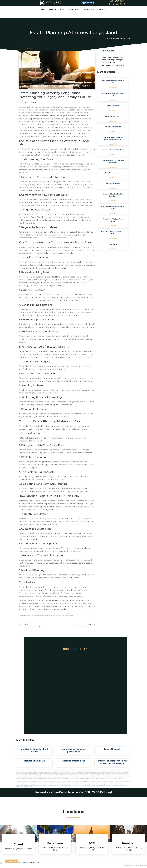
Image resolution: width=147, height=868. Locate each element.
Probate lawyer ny (20, 785)
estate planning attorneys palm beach (44, 775)
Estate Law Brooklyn (65, 782)
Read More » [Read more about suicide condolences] (113, 188)
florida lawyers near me (33, 778)
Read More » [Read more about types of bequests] (113, 111)
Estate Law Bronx (72, 782)
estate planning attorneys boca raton (30, 775)
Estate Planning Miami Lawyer (34, 770)
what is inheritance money (113, 173)
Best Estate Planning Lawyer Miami (54, 771)
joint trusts (113, 244)
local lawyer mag (85, 772)
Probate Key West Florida (49, 772)
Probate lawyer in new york (101, 785)
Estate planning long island (65, 784)
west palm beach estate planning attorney (119, 775)
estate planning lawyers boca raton (116, 774)
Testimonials (88, 9)
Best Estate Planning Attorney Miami (67, 771)
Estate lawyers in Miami (118, 778)
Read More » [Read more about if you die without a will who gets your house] (113, 167)
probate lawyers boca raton (103, 776)
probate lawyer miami (72, 774)
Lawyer (54, 4)
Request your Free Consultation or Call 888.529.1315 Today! (74, 792)
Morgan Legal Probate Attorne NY (27, 863)
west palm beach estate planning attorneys (104, 775)
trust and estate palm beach (101, 778)
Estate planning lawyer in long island (96, 783)
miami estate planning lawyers (64, 778)
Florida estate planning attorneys (22, 778)
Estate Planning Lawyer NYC (44, 770)
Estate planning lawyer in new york (123, 783)
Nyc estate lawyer (118, 784)
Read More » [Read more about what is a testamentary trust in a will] (113, 88)
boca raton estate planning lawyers (36, 776)
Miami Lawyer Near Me (54, 770)
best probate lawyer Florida (66, 777)
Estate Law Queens (57, 782)
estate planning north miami (124, 777)
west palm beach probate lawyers (71, 776)
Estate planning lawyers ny (55, 784)
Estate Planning (53, 2)
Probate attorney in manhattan (50, 785)
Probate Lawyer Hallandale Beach (87, 770)
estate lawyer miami (80, 774)
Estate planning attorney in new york (97, 782)
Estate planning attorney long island (122, 782)
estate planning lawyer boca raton (90, 774)
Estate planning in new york (52, 783)
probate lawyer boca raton (113, 776)
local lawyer (79, 772)
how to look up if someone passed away (73, 750)
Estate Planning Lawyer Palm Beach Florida (99, 771)
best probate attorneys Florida (55, 777)
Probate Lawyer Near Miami (98, 770)
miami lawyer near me (74, 778)
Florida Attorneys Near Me (39, 772)
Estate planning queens (84, 784)
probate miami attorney (46, 774)
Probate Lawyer (121, 776)
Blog (62, 9)
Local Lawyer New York (79, 782)
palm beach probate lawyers (83, 776)
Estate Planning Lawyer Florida (64, 770)
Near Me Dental (72, 770)
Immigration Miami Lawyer (124, 771)
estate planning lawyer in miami (113, 777)
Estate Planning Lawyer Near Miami (110, 770)
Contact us (102, 9)
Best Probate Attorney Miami (32, 771)
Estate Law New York (40, 782)
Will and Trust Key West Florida (71, 772)
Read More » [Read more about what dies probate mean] (113, 132)
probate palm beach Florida (91, 778)
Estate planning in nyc (61, 783)
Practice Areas (73, 9)
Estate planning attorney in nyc (109, 782)
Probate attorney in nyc (71, 785)
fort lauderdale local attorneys (43, 778)
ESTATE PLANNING (26, 49)
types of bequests (113, 106)
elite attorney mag (109, 772)
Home (43, 9)
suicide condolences (113, 183)
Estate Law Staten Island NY (21, 782)
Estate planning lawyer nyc (45, 784)
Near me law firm (111, 784)
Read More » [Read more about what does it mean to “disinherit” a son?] (113, 239)
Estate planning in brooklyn (42, 783)
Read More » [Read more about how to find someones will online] (113, 155)
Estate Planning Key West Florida (59, 772)
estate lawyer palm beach (88, 777)
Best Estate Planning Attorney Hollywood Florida (82, 771)
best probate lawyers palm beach (77, 777)
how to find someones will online (113, 150)
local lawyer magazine (92, 772)
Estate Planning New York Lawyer (22, 770)
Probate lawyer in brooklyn (80, 785)
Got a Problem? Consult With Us (113, 65)
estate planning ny (87, 782)
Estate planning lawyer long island (33, 784)
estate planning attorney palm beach (58, 775)
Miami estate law (110, 778)
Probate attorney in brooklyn (28, 785)
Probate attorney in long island (39, 785)
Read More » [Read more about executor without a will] (113, 121)
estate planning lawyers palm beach (102, 774)
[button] (125, 51)
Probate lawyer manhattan (119, 785)
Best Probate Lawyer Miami (42, 771)
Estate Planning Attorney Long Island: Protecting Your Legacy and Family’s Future (112, 60)
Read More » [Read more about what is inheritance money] (113, 178)
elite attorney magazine (117, 772)
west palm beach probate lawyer (59, 776)
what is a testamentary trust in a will (34, 750)
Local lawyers (98, 784)
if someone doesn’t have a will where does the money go (113, 762)
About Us (52, 9)
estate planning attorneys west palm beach (88, 775)
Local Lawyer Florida (31, 772)
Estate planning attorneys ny (32, 783)
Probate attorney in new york (61, 785)
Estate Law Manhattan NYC (32, 782)
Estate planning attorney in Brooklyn (26, 787)
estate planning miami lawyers (25, 774)
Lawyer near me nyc (92, 784)
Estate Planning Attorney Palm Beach (113, 771)
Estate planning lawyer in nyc (22, 784)
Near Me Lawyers (78, 770)
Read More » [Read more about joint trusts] (113, 249)
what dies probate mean (113, 127)
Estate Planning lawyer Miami (22, 772)
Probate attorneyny (125, 784)
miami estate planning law (53, 778)
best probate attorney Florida (44, 777)
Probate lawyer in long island (90, 785)
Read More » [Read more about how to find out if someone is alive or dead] (113, 213)
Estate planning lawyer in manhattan (110, 783)
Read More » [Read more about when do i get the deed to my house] (113, 226)
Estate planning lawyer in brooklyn (83, 783)
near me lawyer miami (63, 774)
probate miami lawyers (55, 774)
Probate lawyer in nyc (110, 785)
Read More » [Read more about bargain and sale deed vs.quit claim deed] (113, 201)
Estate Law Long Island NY (49, 782)
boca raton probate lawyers (48, 776)
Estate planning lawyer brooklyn (71, 783)
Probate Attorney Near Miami (22, 771)
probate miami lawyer (82, 778)
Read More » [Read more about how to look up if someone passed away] (113, 100)
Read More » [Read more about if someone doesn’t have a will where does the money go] (113, 144)
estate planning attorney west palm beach (72, 775)
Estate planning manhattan (75, 784)
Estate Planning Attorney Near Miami (123, 770)
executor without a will (113, 116)
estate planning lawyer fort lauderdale (100, 777)
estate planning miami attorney (36, 774)
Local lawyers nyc (104, 784)
